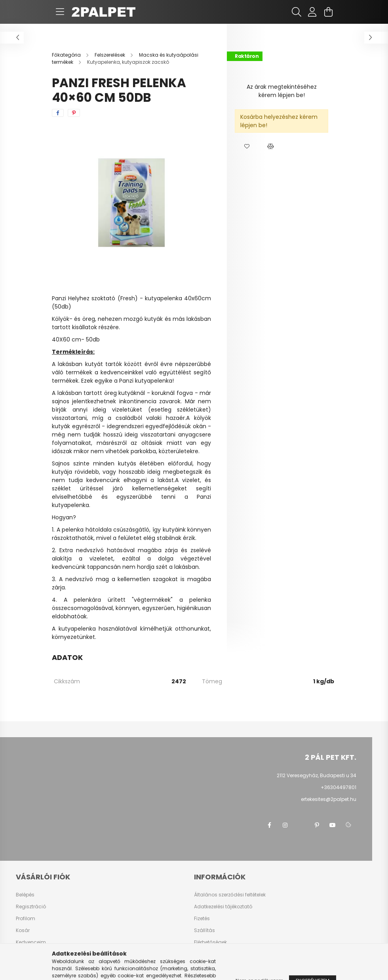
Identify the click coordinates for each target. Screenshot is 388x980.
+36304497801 (339, 787)
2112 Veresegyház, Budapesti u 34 (317, 775)
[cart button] (328, 12)
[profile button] (312, 12)
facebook (269, 825)
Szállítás (204, 930)
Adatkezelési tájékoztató (223, 907)
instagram (285, 825)
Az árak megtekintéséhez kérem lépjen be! (282, 91)
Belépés (25, 895)
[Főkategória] (67, 55)
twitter (301, 825)
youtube (333, 825)
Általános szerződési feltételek (230, 895)
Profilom (26, 919)
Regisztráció (31, 907)
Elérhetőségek (210, 942)
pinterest (317, 825)
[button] (247, 147)
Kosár (23, 930)
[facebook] (58, 113)
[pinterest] (74, 113)
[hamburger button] (60, 12)
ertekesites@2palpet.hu (329, 799)
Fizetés (202, 919)
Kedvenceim (31, 942)
